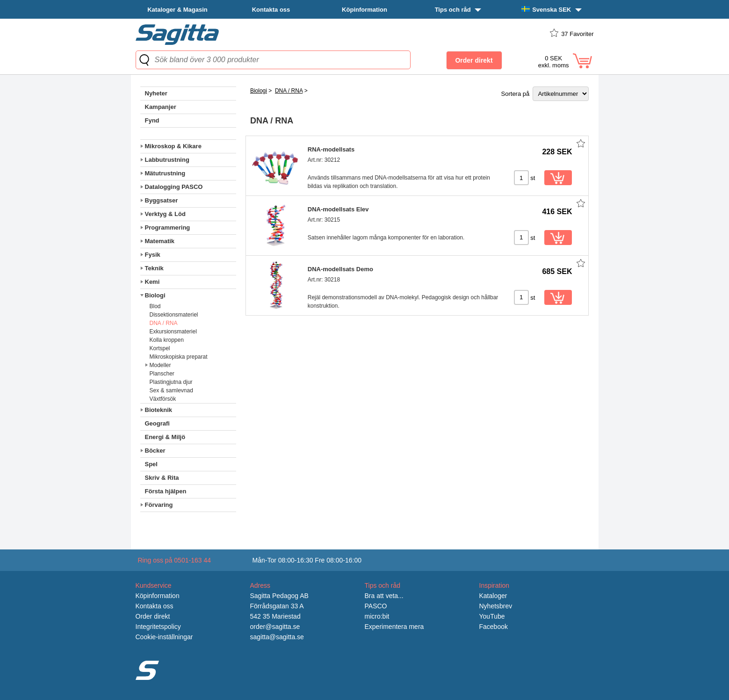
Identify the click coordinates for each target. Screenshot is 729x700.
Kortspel (160, 348)
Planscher (162, 374)
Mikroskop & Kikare (173, 146)
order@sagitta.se (275, 627)
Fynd (152, 120)
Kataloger (493, 596)
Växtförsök (163, 399)
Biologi (155, 295)
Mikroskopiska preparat (179, 357)
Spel (151, 464)
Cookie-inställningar (164, 637)
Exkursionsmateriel (173, 332)
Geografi (157, 423)
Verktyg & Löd (165, 214)
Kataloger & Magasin (177, 10)
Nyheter (156, 93)
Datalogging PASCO (174, 187)
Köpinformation (364, 10)
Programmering (168, 227)
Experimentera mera (394, 627)
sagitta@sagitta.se (277, 637)
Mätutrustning (165, 173)
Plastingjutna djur (171, 382)
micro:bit (377, 616)
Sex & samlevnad (171, 390)
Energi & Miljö (165, 437)
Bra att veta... (384, 596)
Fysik (153, 255)
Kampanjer (161, 107)
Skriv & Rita (162, 478)
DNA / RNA (164, 323)
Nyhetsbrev (496, 606)
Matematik (160, 241)
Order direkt (153, 616)
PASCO (376, 606)
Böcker (155, 451)
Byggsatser (162, 200)
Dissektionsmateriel (174, 315)
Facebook (494, 627)
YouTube (492, 616)
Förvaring (159, 505)
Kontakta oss (271, 10)
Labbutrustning (167, 160)
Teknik (154, 268)
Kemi (152, 282)
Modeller (160, 365)
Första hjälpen (166, 491)
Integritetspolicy (158, 627)
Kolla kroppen (167, 340)
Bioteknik (159, 410)
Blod (155, 306)
